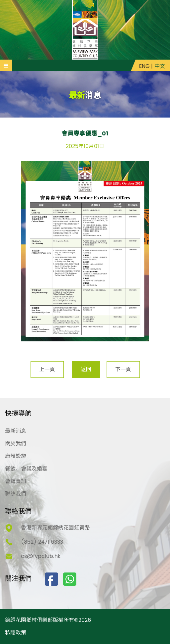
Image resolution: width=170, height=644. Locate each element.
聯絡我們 (16, 494)
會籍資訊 (16, 481)
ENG (144, 66)
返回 (86, 370)
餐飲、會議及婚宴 (26, 469)
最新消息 (16, 431)
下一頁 (123, 370)
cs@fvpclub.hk (41, 556)
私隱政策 (16, 633)
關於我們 (16, 444)
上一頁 (47, 370)
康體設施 (16, 456)
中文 (160, 66)
